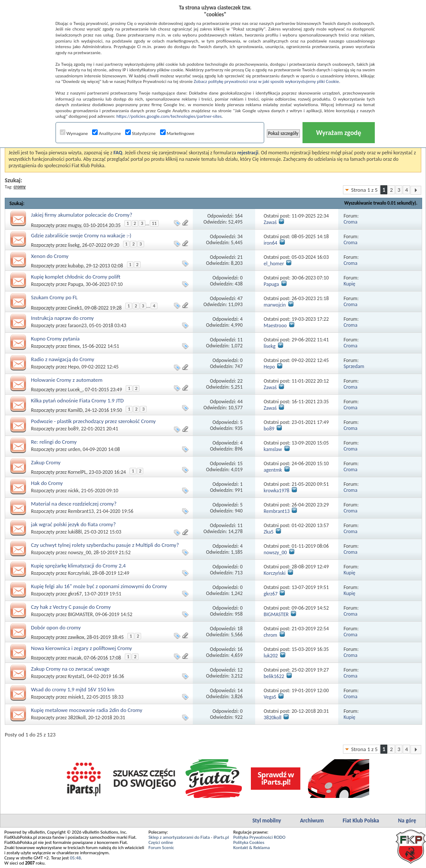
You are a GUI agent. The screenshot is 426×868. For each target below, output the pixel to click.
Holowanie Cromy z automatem (67, 380)
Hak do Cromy (47, 483)
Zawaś (270, 222)
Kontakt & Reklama (252, 848)
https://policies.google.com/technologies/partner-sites (169, 116)
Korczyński (79, 573)
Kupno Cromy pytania (55, 339)
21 (240, 257)
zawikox (76, 637)
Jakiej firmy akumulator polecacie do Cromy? (82, 215)
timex (74, 346)
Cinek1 (75, 308)
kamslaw (273, 449)
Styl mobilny (267, 820)
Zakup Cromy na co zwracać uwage (70, 669)
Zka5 (269, 532)
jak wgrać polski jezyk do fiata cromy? (73, 524)
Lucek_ (75, 390)
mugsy (75, 225)
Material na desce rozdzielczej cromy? (74, 504)
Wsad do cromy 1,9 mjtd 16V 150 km (73, 689)
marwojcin (275, 305)
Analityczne (106, 133)
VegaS (270, 697)
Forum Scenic (161, 848)
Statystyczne (140, 133)
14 (240, 690)
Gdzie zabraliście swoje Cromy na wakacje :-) (81, 235)
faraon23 (77, 325)
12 (240, 670)
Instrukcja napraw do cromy (62, 318)
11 (154, 223)
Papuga (76, 284)
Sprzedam (354, 366)
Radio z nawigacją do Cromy (63, 359)
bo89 (73, 429)
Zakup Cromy (46, 462)
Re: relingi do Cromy (54, 442)
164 (239, 216)
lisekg (74, 245)
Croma (350, 222)
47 (240, 298)
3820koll (77, 718)
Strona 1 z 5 (364, 190)
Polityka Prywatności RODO (259, 837)
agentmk (273, 470)
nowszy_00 (80, 552)
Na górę (407, 820)
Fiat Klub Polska (361, 820)
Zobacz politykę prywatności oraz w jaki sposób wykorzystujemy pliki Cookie (266, 81)
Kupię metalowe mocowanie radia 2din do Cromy (87, 710)
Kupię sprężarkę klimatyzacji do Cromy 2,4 (78, 566)
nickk (73, 491)
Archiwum (312, 820)
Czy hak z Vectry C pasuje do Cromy (71, 607)
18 (240, 629)
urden (74, 449)
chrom (270, 635)
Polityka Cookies (249, 842)
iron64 (271, 243)
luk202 (271, 656)
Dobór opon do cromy (56, 627)
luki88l (75, 532)
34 (240, 236)
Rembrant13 (81, 511)
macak (75, 658)
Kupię (349, 284)
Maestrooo (275, 325)
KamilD (75, 410)
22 (240, 381)
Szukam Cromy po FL (54, 297)
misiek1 (76, 697)
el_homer (274, 264)
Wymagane (74, 133)
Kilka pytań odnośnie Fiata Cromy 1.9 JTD (77, 400)
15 (240, 463)
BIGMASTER (80, 614)
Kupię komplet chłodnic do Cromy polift (76, 277)
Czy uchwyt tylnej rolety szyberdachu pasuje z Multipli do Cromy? (105, 545)
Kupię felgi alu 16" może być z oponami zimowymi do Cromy (99, 586)
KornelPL (77, 472)
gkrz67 (75, 594)
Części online (161, 842)
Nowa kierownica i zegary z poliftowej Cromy (82, 648)
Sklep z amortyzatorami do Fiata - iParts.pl (189, 837)
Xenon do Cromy (50, 256)
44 (240, 402)
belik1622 (274, 676)
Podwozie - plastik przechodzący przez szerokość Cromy (93, 421)
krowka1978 (277, 491)
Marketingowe (177, 133)
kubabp (76, 266)
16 (240, 649)
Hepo (74, 367)
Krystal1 (76, 676)
